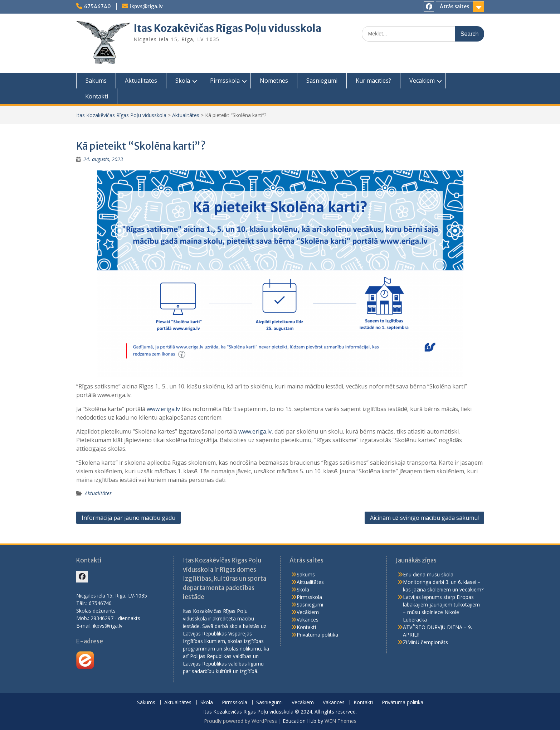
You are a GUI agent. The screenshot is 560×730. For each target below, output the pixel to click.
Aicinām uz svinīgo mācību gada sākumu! (424, 518)
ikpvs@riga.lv (146, 6)
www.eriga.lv (163, 409)
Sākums (96, 81)
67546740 (98, 6)
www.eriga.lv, (256, 431)
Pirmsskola (225, 81)
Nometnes (274, 81)
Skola (183, 81)
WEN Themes (340, 721)
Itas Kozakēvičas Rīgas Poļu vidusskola (227, 28)
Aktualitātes (141, 81)
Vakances (308, 620)
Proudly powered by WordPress (240, 721)
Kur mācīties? (373, 81)
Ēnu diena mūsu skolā (428, 574)
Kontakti (97, 96)
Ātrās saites (454, 6)
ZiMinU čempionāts (425, 642)
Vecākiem (422, 81)
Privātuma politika (317, 635)
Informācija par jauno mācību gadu (128, 518)
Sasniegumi (322, 81)
